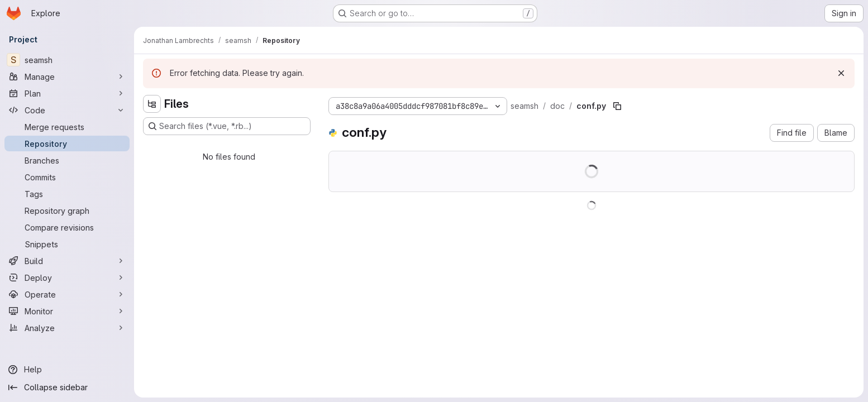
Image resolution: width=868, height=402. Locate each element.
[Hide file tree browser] (152, 104)
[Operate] (67, 294)
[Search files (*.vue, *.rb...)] (227, 126)
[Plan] (67, 93)
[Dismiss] (841, 73)
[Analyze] (67, 328)
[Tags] (67, 194)
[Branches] (67, 160)
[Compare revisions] (67, 227)
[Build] (67, 261)
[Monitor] (67, 311)
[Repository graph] (67, 210)
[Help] (67, 370)
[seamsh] (67, 60)
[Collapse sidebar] (67, 387)
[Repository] (67, 143)
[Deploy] (67, 277)
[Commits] (67, 177)
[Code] (67, 110)
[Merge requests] (67, 127)
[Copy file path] (617, 106)
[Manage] (67, 76)
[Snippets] (67, 244)
